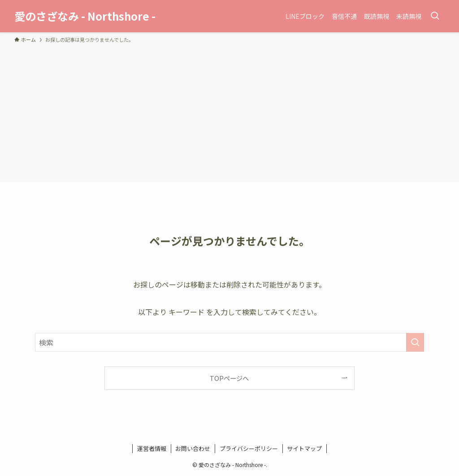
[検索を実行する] (415, 342)
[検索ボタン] (435, 16)
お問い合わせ (193, 448)
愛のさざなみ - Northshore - (85, 16)
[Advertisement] (229, 111)
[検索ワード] (229, 342)
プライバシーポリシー (249, 448)
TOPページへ (229, 378)
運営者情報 (152, 448)
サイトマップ (304, 448)
